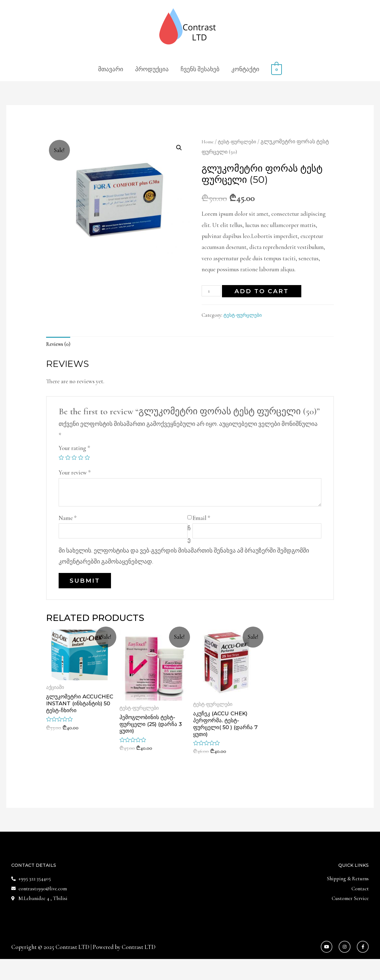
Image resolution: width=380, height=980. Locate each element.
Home (208, 142)
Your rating (74, 450)
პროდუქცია (152, 69)
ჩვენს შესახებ (200, 69)
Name (68, 520)
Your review (75, 475)
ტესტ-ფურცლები (241, 142)
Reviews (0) (60, 345)
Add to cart (264, 291)
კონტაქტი (245, 69)
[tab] (60, 345)
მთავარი (111, 69)
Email (201, 520)
